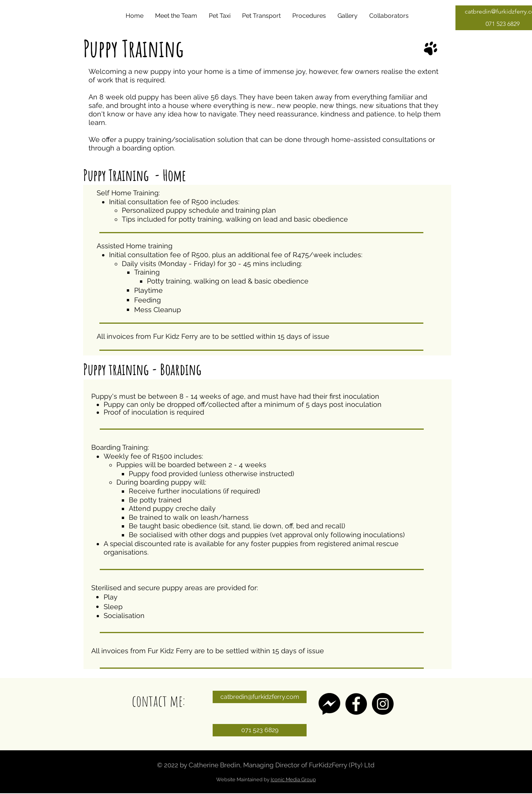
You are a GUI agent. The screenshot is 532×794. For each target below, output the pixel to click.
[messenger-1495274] (329, 704)
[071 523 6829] (260, 730)
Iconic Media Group (293, 779)
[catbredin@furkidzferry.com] (260, 697)
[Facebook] (356, 704)
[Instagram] (383, 704)
